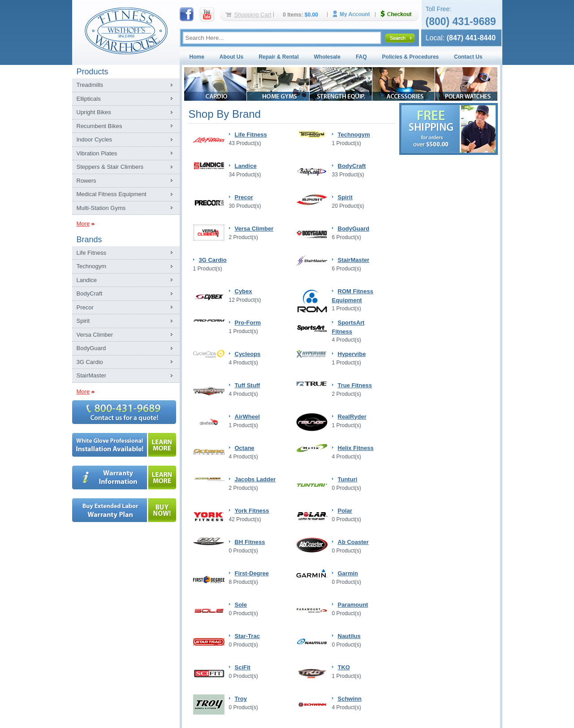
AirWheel (247, 417)
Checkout (400, 14)
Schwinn (350, 699)
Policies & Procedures (411, 57)
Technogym (91, 266)
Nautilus (349, 636)
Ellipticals (89, 99)
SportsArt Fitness (348, 327)
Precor (85, 307)
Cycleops (248, 354)
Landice (87, 280)
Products (93, 72)
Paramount (353, 605)
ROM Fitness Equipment (353, 296)
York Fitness (252, 511)
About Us (231, 57)
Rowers (86, 181)
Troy (241, 699)
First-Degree (252, 573)
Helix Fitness (356, 448)
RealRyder (352, 417)
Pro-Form (248, 323)
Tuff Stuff (248, 385)
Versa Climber (95, 335)
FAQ (361, 57)
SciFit (243, 667)
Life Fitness (91, 253)
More (83, 224)
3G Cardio (90, 362)
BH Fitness (250, 542)
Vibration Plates (97, 153)
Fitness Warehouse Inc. (126, 30)
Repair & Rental (278, 57)
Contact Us (468, 57)
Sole (241, 605)
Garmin (348, 573)
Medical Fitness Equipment (112, 194)
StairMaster (91, 375)
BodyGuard (91, 348)
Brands (89, 240)
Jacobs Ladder (255, 479)
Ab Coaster (353, 542)
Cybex (244, 291)
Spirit (83, 321)
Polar (345, 511)
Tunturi (348, 479)
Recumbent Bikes (99, 126)
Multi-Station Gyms (101, 208)
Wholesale (327, 57)
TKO (344, 667)
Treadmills (90, 85)
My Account (354, 14)
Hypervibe (352, 354)
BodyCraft (90, 293)
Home (197, 57)
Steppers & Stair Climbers (110, 167)
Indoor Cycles (94, 139)
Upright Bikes (94, 112)
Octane (245, 448)
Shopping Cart (253, 15)
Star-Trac (247, 636)
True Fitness (355, 385)
